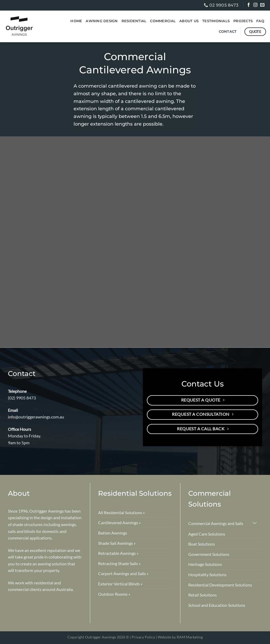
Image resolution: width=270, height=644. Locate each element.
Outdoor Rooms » (114, 594)
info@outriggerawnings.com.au (36, 417)
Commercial (163, 21)
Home (76, 21)
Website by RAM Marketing (180, 637)
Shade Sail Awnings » (117, 543)
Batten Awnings (113, 533)
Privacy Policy (143, 637)
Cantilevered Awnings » (119, 523)
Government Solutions (209, 554)
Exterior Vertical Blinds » (120, 584)
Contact (228, 32)
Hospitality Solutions (207, 574)
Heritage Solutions (205, 564)
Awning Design (102, 21)
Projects (243, 21)
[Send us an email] (263, 6)
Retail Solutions (202, 595)
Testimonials (216, 21)
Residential (134, 21)
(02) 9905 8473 (22, 398)
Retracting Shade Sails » (119, 563)
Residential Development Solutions (220, 585)
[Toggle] (255, 524)
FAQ (260, 21)
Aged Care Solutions (207, 534)
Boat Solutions (202, 544)
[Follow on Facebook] (249, 6)
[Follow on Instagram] (256, 6)
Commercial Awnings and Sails (216, 523)
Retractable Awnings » (118, 553)
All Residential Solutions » (121, 512)
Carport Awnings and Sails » (123, 573)
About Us (189, 21)
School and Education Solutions (217, 605)
